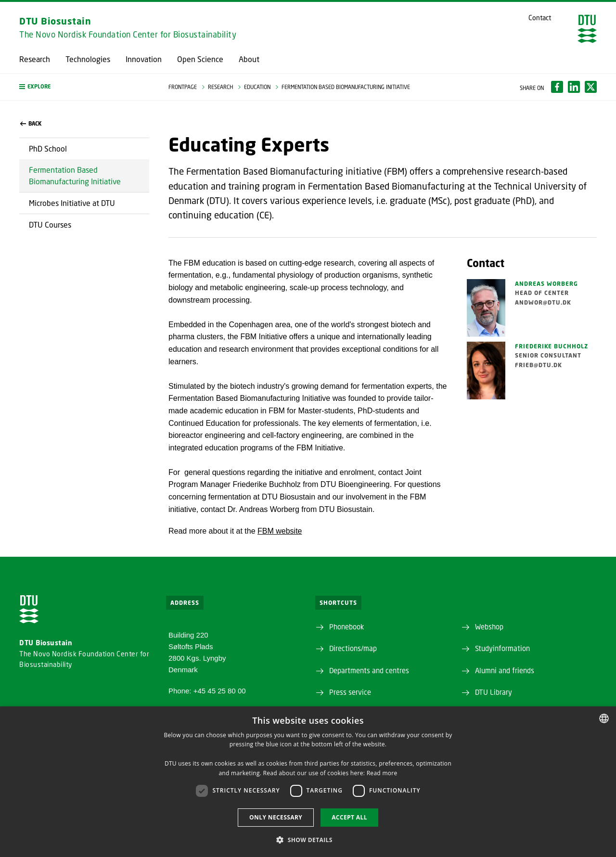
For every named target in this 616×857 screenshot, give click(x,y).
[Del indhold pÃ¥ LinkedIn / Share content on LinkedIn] (574, 87)
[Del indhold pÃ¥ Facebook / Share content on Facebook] (557, 87)
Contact (540, 18)
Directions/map (353, 648)
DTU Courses (50, 224)
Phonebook (346, 627)
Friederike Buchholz (552, 346)
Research (35, 59)
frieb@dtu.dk (539, 365)
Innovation (144, 59)
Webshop (489, 627)
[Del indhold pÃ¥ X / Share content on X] (591, 87)
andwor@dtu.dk (543, 302)
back (31, 124)
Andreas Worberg (546, 284)
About (249, 59)
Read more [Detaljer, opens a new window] (382, 773)
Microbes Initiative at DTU (72, 203)
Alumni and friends (505, 670)
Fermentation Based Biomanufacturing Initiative (75, 175)
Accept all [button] (349, 817)
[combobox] (604, 718)
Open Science (200, 59)
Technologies (88, 59)
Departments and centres (369, 670)
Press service (350, 692)
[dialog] (308, 782)
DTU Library (494, 692)
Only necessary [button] (276, 817)
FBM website (280, 531)
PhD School (48, 148)
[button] (84, 87)
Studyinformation (502, 648)
